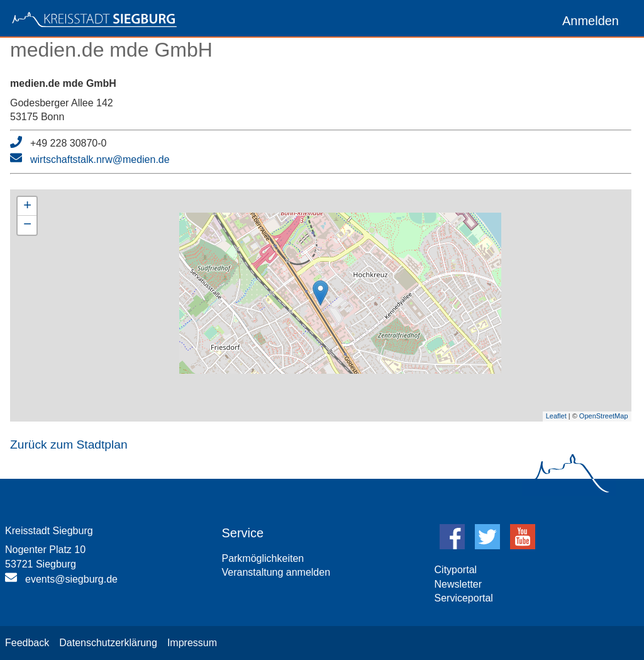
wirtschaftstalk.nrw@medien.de (100, 159)
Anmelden (591, 21)
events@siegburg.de (71, 579)
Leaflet (556, 416)
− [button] (27, 225)
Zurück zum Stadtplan (69, 445)
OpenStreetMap (604, 416)
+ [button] (27, 206)
